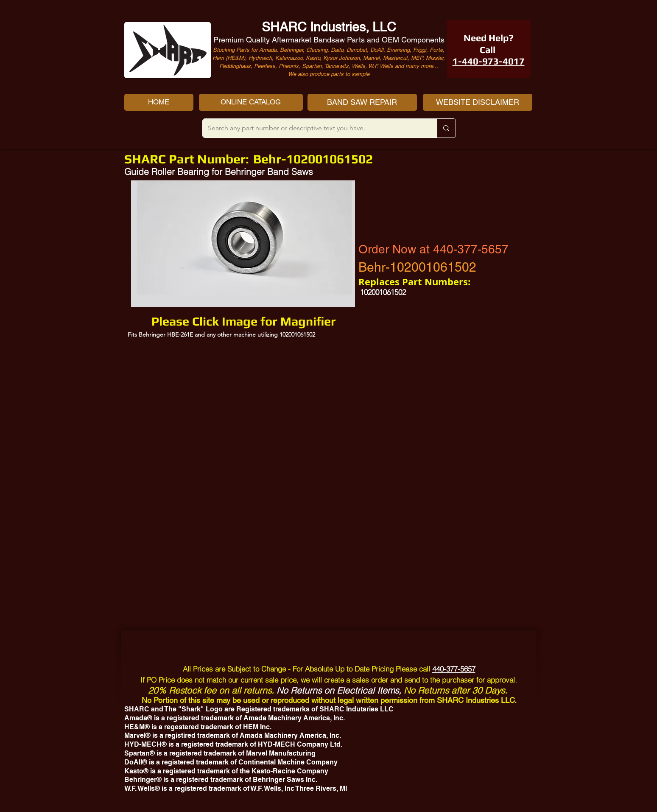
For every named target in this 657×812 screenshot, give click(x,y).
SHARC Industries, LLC (329, 27)
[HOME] (159, 102)
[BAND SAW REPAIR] (362, 102)
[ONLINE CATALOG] (251, 102)
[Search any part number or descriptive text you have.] (314, 128)
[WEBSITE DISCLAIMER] (478, 102)
